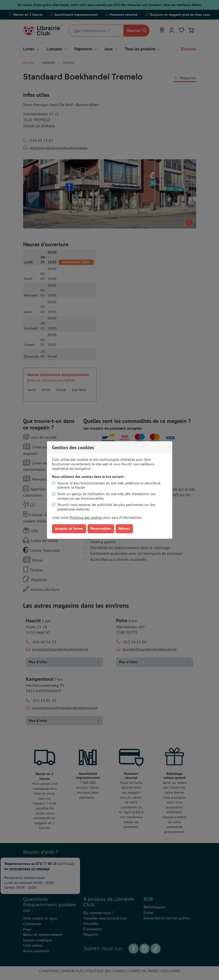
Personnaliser (101, 529)
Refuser (124, 529)
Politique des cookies (86, 517)
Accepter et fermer (69, 529)
